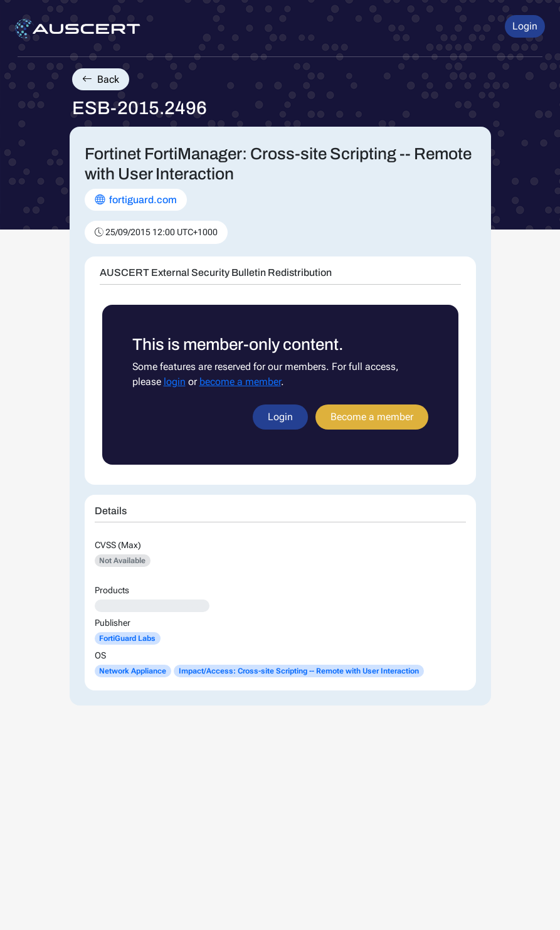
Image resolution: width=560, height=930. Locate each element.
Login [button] (525, 26)
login (175, 382)
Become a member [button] (372, 417)
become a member (240, 382)
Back (101, 79)
